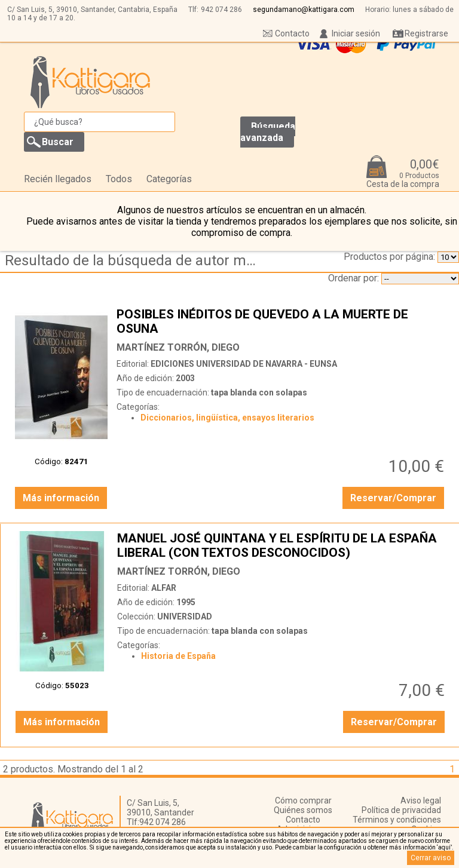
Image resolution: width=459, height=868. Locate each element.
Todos (119, 179)
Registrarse (426, 33)
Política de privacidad (401, 810)
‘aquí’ (444, 847)
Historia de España (178, 656)
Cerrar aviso (431, 858)
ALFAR (164, 588)
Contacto (292, 33)
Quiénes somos (303, 810)
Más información (61, 498)
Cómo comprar (303, 800)
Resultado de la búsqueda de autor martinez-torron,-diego (133, 260)
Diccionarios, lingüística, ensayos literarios (227, 418)
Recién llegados (58, 179)
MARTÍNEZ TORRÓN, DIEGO (178, 347)
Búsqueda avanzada (268, 132)
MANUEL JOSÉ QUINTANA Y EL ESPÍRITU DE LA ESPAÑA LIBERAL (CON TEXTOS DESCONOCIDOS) (282, 545)
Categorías (169, 179)
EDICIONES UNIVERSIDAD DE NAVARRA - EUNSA (244, 364)
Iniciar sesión (356, 33)
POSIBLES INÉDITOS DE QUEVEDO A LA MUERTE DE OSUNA (282, 321)
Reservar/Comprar (393, 498)
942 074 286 (221, 10)
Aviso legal (421, 800)
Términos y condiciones (397, 820)
